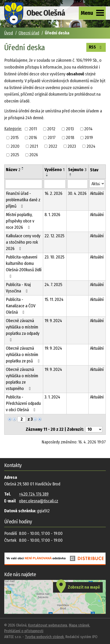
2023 (72, 146)
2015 (15, 138)
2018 (70, 138)
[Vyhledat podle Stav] (97, 184)
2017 (52, 138)
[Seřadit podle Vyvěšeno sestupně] (47, 176)
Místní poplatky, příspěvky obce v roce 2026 (20, 221)
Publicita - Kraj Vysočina (18, 288)
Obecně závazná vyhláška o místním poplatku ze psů (24, 355)
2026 (34, 155)
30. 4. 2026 (77, 193)
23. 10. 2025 (54, 257)
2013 (70, 129)
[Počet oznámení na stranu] (94, 429)
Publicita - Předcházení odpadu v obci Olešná (23, 403)
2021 (34, 146)
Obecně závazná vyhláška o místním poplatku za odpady (23, 330)
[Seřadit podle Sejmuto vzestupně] (71, 174)
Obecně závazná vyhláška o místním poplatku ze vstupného (22, 379)
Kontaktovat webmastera (48, 625)
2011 (33, 129)
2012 (51, 129)
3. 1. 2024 (52, 397)
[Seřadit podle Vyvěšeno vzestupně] (47, 174)
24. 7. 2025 (53, 285)
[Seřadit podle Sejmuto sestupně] (71, 176)
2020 (15, 146)
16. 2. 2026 (53, 193)
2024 (91, 146)
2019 (89, 138)
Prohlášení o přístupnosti (24, 631)
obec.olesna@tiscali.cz (39, 501)
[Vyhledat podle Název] (24, 184)
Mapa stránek (79, 625)
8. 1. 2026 (52, 215)
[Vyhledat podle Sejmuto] (77, 184)
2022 (53, 146)
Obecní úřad (29, 33)
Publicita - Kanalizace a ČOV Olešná (21, 306)
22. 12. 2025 (54, 236)
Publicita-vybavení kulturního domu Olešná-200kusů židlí (24, 266)
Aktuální (97, 193)
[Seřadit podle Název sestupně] (23, 169)
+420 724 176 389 (34, 494)
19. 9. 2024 (53, 321)
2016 (33, 138)
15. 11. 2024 (54, 299)
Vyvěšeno (55, 170)
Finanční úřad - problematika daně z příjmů (23, 200)
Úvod (9, 33)
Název (13, 170)
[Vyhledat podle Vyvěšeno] (55, 184)
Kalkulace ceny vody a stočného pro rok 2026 (23, 242)
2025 (15, 155)
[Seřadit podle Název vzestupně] (23, 168)
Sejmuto (77, 170)
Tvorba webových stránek (44, 637)
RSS (96, 47)
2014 (88, 129)
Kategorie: (13, 129)
